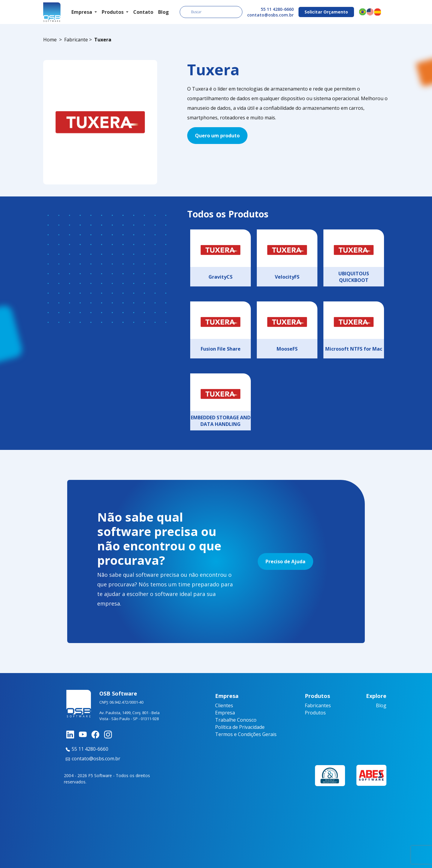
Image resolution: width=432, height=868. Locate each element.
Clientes (224, 705)
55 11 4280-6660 (277, 9)
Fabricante (76, 40)
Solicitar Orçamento (326, 12)
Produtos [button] (113, 12)
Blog (163, 12)
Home (50, 40)
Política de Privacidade (240, 727)
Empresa (225, 713)
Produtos (315, 713)
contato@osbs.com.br (270, 15)
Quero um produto (217, 136)
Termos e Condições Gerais (246, 734)
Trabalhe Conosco (236, 720)
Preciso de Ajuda (285, 561)
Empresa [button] (82, 12)
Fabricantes (318, 705)
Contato (143, 12)
